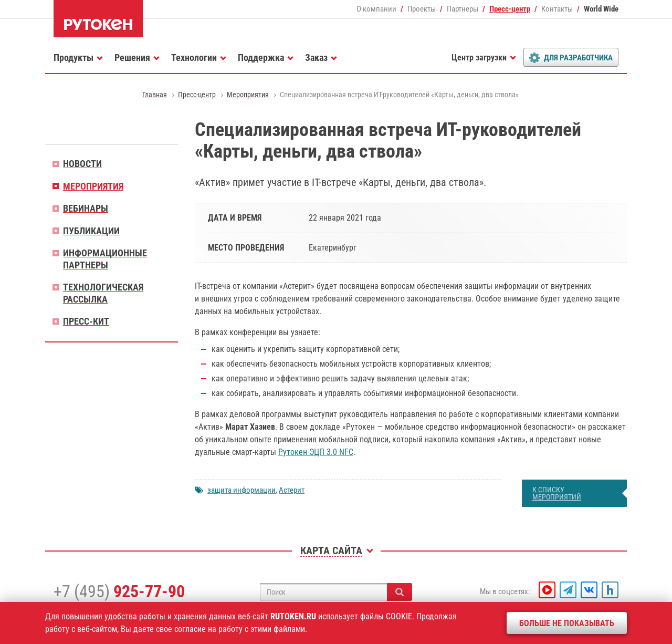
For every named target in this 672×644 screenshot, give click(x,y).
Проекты (422, 9)
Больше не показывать (567, 623)
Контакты (557, 9)
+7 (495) (119, 591)
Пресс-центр (510, 9)
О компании (376, 9)
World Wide (601, 9)
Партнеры (463, 9)
